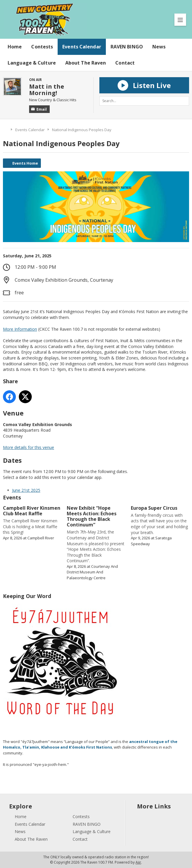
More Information (20, 329)
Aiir (138, 862)
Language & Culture (32, 63)
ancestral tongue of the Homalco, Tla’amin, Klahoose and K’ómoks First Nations (90, 744)
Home (15, 47)
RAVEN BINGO (127, 47)
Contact (125, 63)
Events (12, 497)
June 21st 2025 (26, 490)
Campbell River (41, 538)
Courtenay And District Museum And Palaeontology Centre (92, 572)
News (159, 47)
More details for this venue (29, 447)
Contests (42, 47)
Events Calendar (82, 47)
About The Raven (86, 63)
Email (39, 109)
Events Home (25, 163)
